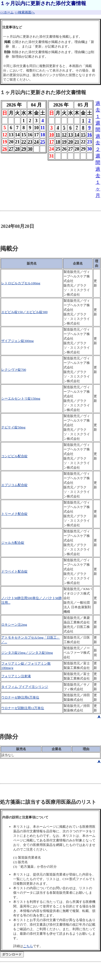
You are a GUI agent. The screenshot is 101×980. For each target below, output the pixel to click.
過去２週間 (98, 149)
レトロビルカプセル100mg (21, 283)
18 (58, 142)
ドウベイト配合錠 (14, 571)
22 (24, 142)
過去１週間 (98, 116)
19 (64, 142)
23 (30, 142)
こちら (28, 946)
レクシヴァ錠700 (14, 370)
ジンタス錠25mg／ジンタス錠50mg (27, 653)
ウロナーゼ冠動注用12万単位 (23, 708)
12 (64, 135)
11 (58, 135)
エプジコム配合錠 (14, 485)
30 (30, 149)
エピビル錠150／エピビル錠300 (24, 312)
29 (24, 149)
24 (36, 142)
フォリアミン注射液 (16, 676)
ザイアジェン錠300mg (17, 341)
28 (17, 149)
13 (70, 135)
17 (52, 142)
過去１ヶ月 (98, 182)
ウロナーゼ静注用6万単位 (20, 697)
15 (83, 135)
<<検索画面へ (25, 12)
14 (77, 135)
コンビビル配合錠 (14, 456)
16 (89, 135)
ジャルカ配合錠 (13, 543)
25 (43, 142)
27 (11, 149)
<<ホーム (7, 12)
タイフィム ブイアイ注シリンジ (25, 687)
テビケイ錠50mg (13, 427)
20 (70, 142)
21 (77, 142)
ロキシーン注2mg (14, 625)
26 (5, 149)
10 (52, 135)
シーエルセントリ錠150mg (21, 398)
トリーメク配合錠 (14, 514)
